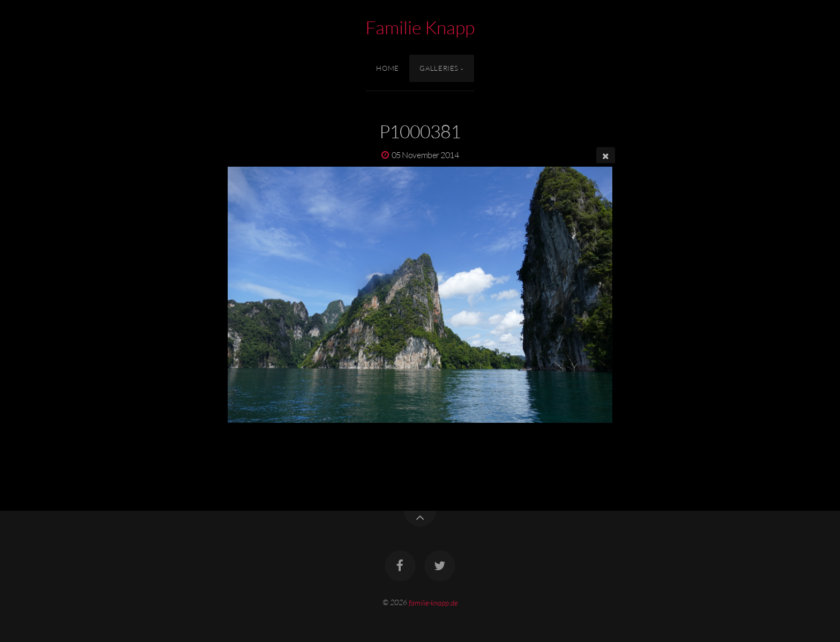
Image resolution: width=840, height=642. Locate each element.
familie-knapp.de (433, 602)
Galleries (439, 68)
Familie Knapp (420, 27)
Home (388, 68)
